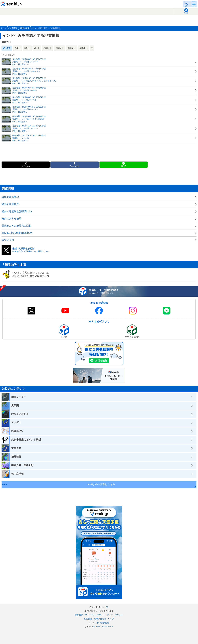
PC (107, 607)
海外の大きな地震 (11, 219)
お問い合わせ (100, 619)
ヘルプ (111, 619)
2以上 (17, 48)
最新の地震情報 (10, 197)
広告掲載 (88, 619)
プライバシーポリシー (95, 615)
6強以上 (83, 48)
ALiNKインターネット (103, 626)
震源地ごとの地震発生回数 (16, 226)
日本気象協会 (103, 623)
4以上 (37, 48)
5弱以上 (48, 48)
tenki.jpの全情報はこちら (101, 484)
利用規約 (79, 615)
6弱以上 (71, 48)
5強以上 (60, 48)
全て (8, 48)
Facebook (75, 166)
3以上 (27, 48)
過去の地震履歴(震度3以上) (17, 211)
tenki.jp (12, 4)
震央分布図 (8, 240)
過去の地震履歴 (10, 204)
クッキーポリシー (115, 615)
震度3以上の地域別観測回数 (17, 233)
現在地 (186, 13)
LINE (123, 166)
